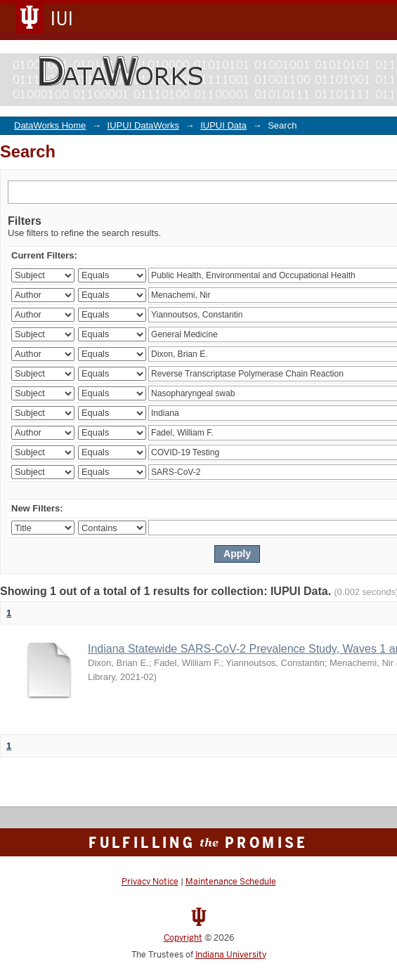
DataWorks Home (50, 125)
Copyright (183, 938)
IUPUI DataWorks (143, 125)
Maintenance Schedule (231, 882)
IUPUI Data (223, 125)
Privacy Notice (150, 882)
